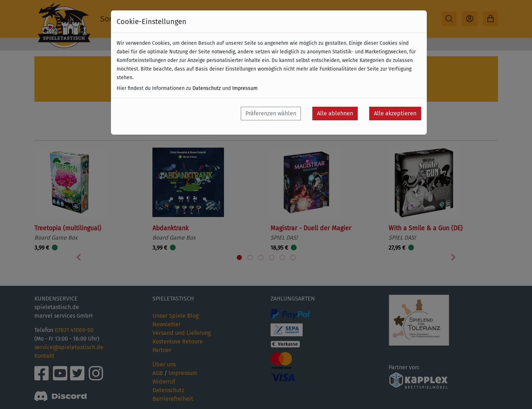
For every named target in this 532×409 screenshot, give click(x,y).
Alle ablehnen (335, 113)
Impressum (245, 88)
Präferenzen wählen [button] (271, 113)
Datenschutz (207, 88)
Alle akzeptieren (395, 113)
